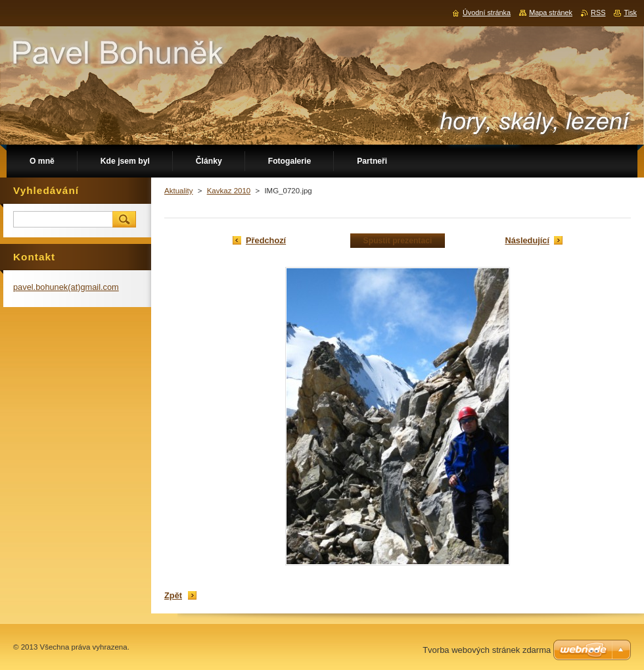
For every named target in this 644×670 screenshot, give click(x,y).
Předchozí (266, 240)
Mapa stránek (551, 12)
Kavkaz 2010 (229, 191)
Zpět (173, 595)
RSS (598, 12)
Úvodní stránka (487, 12)
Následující (527, 240)
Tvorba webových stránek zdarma (487, 650)
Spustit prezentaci (398, 241)
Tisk (630, 12)
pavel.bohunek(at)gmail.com (66, 287)
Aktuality (179, 191)
